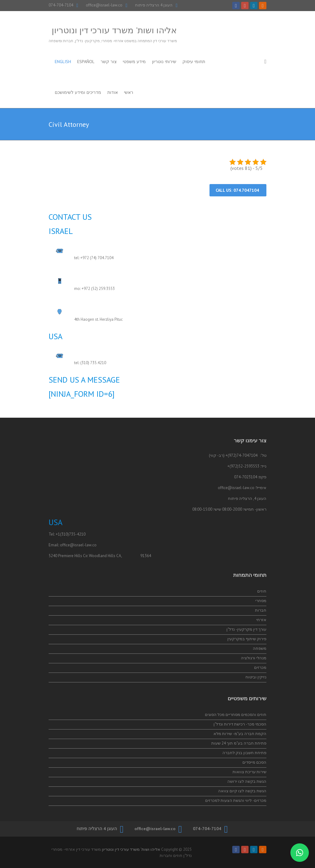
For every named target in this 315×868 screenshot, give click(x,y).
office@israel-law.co (104, 5)
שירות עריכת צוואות (249, 772)
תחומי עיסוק (194, 62)
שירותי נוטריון (164, 62)
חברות (261, 610)
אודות (113, 92)
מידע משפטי (134, 62)
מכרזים (260, 667)
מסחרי (261, 601)
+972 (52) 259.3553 (98, 289)
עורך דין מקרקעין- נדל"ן (246, 629)
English (63, 62)
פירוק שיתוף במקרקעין (247, 639)
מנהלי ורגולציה (254, 658)
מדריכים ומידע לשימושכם (78, 92)
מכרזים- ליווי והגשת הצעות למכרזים (236, 800)
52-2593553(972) (244, 466)
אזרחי (261, 620)
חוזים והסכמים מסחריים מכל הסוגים (236, 715)
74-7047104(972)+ (241, 455)
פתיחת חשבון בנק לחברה (244, 753)
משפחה (260, 648)
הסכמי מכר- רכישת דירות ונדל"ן (240, 724)
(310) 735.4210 (93, 363)
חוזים (262, 591)
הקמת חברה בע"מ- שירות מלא (240, 734)
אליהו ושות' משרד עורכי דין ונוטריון (114, 30)
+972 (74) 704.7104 (97, 258)
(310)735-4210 (73, 534)
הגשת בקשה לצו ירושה (247, 781)
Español (86, 62)
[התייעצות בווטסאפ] (300, 853)
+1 (58, 534)
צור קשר (109, 62)
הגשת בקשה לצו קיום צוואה (242, 791)
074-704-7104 (61, 5)
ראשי (129, 92)
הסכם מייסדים (254, 762)
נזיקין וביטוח (256, 677)
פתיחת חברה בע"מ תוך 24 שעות (239, 743)
